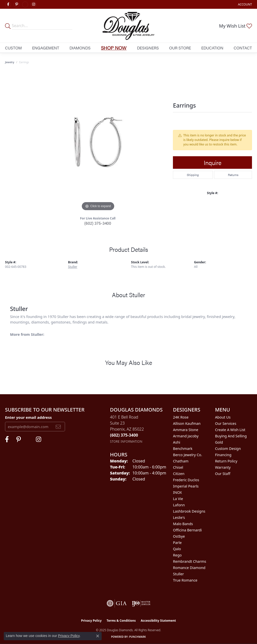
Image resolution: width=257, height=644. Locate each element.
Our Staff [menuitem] (223, 474)
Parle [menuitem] (177, 543)
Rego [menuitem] (177, 555)
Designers (148, 48)
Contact (243, 48)
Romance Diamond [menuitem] (189, 568)
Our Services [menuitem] (226, 423)
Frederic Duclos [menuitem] (186, 480)
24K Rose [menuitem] (181, 417)
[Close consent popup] (98, 636)
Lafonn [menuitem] (179, 505)
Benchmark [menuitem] (183, 449)
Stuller (73, 267)
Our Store (180, 48)
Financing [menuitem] (223, 455)
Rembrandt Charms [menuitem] (189, 561)
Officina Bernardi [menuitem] (187, 530)
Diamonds (80, 48)
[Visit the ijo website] (141, 603)
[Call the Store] (124, 435)
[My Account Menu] (245, 4)
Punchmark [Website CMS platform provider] (138, 637)
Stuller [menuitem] (178, 574)
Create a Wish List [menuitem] (230, 430)
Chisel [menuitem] (178, 467)
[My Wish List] (236, 26)
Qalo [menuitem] (177, 549)
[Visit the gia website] (117, 603)
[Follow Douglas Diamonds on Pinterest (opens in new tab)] (17, 5)
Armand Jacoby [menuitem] (186, 436)
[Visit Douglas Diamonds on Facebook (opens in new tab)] (8, 5)
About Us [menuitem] (223, 417)
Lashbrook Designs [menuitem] (189, 511)
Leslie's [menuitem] (179, 517)
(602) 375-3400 (98, 223)
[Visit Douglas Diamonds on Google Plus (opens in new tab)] (25, 5)
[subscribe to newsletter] (58, 427)
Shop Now (114, 48)
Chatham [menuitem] (181, 461)
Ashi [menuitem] (177, 442)
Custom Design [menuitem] (228, 449)
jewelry (10, 62)
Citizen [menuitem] (179, 474)
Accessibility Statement (158, 621)
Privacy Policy (91, 621)
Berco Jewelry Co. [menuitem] (187, 455)
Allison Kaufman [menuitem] (187, 423)
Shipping (193, 175)
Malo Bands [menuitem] (183, 524)
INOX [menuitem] (177, 492)
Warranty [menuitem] (223, 467)
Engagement (46, 48)
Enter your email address (28, 417)
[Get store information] (126, 441)
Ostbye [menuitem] (179, 536)
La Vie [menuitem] (178, 499)
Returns (233, 175)
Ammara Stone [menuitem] (185, 430)
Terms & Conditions (121, 621)
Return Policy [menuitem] (226, 461)
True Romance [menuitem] (185, 580)
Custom (13, 48)
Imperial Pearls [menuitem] (186, 486)
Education (212, 48)
